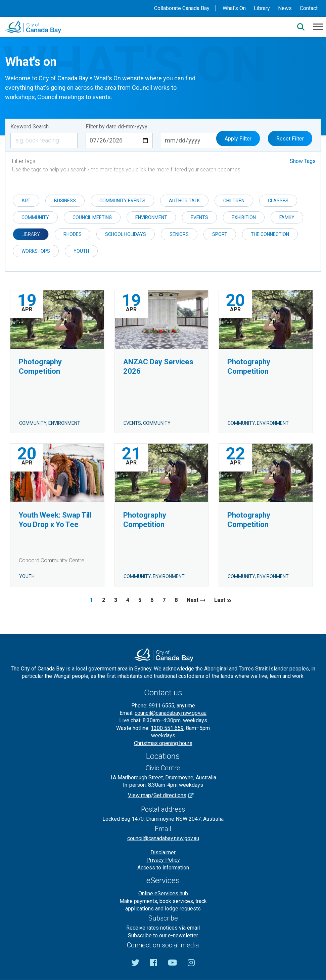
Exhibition (244, 217)
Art (26, 201)
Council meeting (92, 217)
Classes (278, 201)
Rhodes (73, 234)
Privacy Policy (163, 860)
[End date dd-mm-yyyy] (194, 140)
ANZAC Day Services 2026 (158, 366)
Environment (151, 217)
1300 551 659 (167, 728)
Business (65, 201)
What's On (234, 8)
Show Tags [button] (303, 161)
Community (35, 217)
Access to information (163, 868)
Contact (309, 8)
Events (199, 217)
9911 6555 (161, 706)
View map (139, 795)
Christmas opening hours (163, 743)
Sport (220, 234)
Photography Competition (40, 366)
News (285, 8)
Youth (81, 251)
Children (234, 201)
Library (262, 8)
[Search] (301, 27)
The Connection (270, 234)
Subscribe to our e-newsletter (163, 935)
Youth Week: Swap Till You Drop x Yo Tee (55, 520)
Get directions (176, 795)
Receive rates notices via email (163, 928)
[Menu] (318, 26)
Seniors (179, 234)
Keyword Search (30, 127)
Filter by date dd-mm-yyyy (117, 127)
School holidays (126, 234)
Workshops (36, 251)
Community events (122, 201)
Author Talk (184, 201)
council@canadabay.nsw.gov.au (171, 713)
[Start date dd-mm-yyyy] (119, 140)
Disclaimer (163, 852)
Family (287, 217)
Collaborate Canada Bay (182, 8)
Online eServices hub (163, 893)
